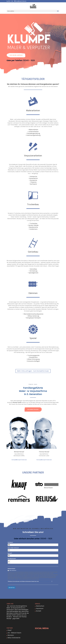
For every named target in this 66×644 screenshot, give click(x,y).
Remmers (11, 632)
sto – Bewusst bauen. (15, 629)
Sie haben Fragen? (33, 406)
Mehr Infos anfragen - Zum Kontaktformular (33, 367)
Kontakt (39, 607)
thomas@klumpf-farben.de (44, 456)
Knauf (10, 627)
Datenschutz (40, 602)
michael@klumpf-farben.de (19, 456)
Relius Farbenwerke (14, 634)
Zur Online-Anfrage (16, 52)
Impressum (40, 605)
